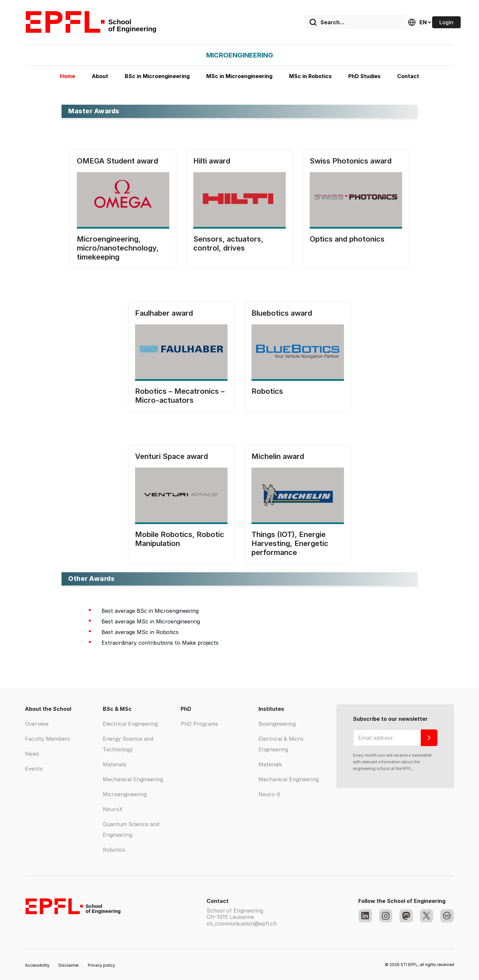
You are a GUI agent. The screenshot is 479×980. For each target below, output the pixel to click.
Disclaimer (69, 965)
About (100, 76)
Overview (37, 724)
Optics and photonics (347, 239)
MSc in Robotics (310, 76)
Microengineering (125, 794)
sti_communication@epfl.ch (242, 924)
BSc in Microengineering (157, 76)
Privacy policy (101, 965)
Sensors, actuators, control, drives (228, 243)
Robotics (267, 391)
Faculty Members (47, 739)
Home (68, 76)
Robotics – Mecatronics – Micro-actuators (180, 396)
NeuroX (113, 809)
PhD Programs (199, 724)
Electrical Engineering (130, 724)
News (32, 754)
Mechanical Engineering (133, 779)
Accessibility (37, 965)
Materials (115, 764)
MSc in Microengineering (239, 76)
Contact (408, 76)
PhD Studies (364, 76)
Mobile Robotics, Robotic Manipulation (180, 539)
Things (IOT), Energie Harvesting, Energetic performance (290, 543)
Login (446, 22)
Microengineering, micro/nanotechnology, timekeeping (118, 248)
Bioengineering (277, 724)
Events (34, 769)
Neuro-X (269, 794)
